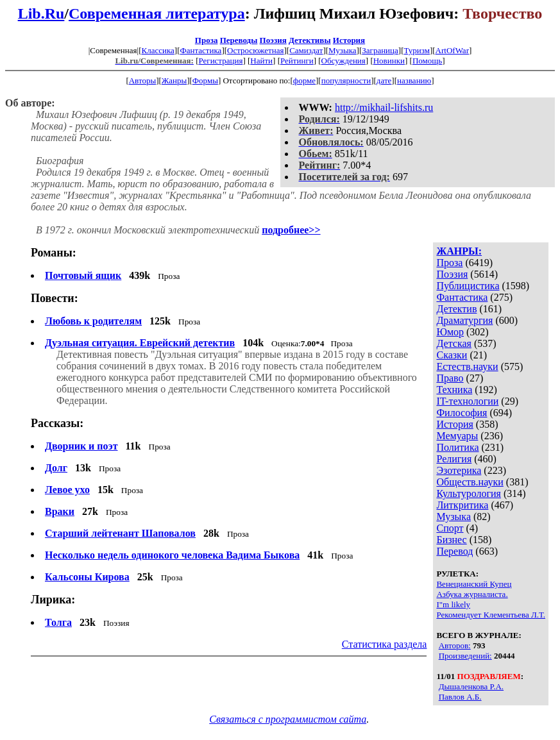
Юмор (450, 332)
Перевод (454, 551)
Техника (454, 390)
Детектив (456, 309)
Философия (462, 413)
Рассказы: (57, 423)
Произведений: (465, 656)
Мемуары (457, 436)
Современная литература (157, 13)
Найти (261, 61)
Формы (205, 80)
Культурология (468, 493)
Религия (454, 459)
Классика (157, 50)
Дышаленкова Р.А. (471, 686)
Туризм (416, 50)
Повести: (55, 298)
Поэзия (273, 40)
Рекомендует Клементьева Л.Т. (491, 615)
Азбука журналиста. (472, 594)
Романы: (54, 253)
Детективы (310, 40)
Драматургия (464, 320)
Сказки (452, 355)
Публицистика (468, 286)
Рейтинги (297, 61)
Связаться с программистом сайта (288, 719)
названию (414, 80)
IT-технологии (467, 401)
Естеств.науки (467, 366)
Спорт (450, 528)
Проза (207, 40)
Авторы (142, 80)
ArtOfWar (452, 50)
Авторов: (455, 645)
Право (450, 378)
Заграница (380, 50)
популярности (346, 80)
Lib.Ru (41, 13)
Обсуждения (344, 61)
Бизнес (451, 540)
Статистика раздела (385, 644)
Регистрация (220, 61)
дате (384, 80)
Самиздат (306, 50)
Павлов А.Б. (460, 697)
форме (304, 80)
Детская (454, 343)
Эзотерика (459, 470)
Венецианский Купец (474, 584)
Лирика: (53, 600)
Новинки (389, 61)
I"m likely (453, 604)
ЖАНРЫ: (459, 251)
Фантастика (200, 50)
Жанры (174, 80)
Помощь (427, 61)
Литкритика (462, 505)
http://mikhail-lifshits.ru (384, 107)
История (349, 40)
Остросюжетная (255, 50)
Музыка (343, 50)
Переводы (239, 40)
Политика (457, 447)
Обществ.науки (470, 482)
